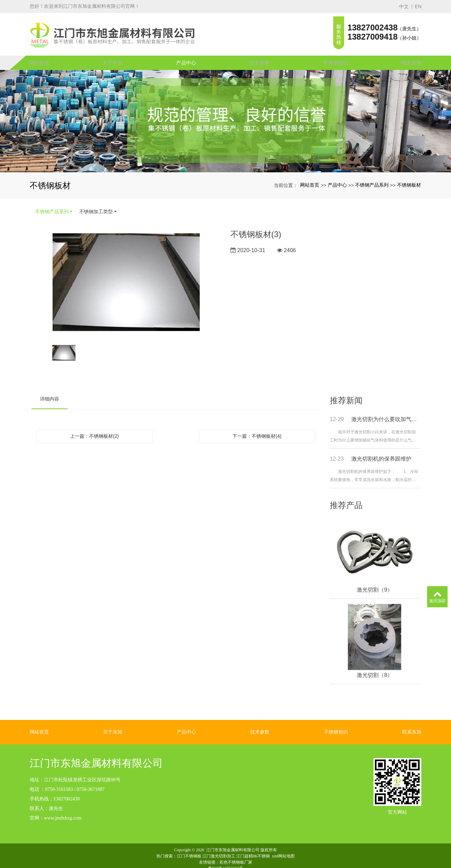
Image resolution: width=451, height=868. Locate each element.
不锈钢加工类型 (96, 205)
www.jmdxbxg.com (63, 811)
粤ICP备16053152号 (225, 862)
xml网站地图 (284, 849)
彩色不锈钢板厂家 (236, 855)
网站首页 (39, 56)
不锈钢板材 (409, 178)
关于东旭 (113, 56)
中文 (404, 6)
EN (418, 6)
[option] (126, 277)
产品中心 (186, 56)
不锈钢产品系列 (372, 178)
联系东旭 (412, 56)
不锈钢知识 (336, 56)
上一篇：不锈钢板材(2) (94, 430)
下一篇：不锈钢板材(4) (257, 430)
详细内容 (50, 392)
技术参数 (260, 56)
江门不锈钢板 (189, 849)
